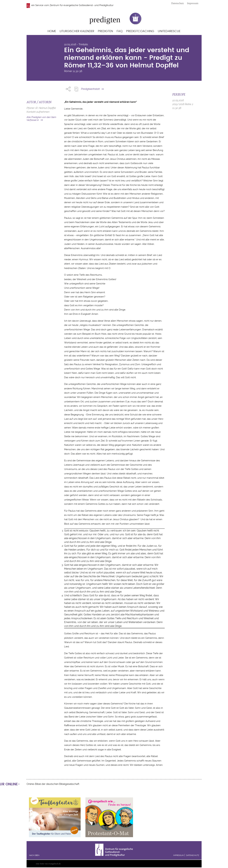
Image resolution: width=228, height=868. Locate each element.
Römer (68, 71)
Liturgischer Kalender (77, 31)
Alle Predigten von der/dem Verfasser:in (41, 119)
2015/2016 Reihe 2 (183, 104)
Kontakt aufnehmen (38, 112)
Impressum (193, 3)
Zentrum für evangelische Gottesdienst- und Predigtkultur (82, 5)
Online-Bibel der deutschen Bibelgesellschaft (53, 784)
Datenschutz (177, 3)
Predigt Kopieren (76, 89)
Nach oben (34, 855)
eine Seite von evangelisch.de (48, 864)
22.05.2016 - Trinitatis (76, 44)
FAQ (120, 31)
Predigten (105, 31)
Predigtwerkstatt (90, 89)
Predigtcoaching (140, 31)
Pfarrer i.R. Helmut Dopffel (41, 108)
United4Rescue (169, 31)
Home (52, 31)
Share (68, 89)
